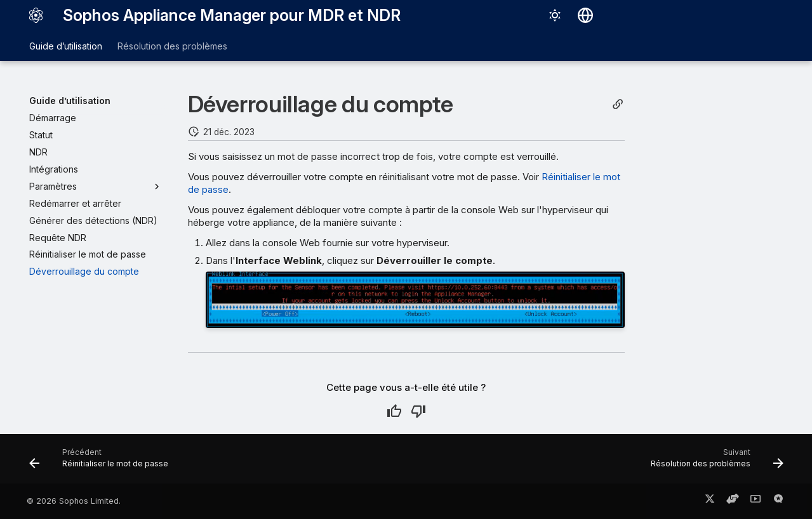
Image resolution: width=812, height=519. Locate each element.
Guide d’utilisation (66, 46)
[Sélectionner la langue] (585, 15)
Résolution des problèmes (172, 46)
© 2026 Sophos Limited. (74, 501)
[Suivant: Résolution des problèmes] (713, 463)
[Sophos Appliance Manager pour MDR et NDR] (36, 15)
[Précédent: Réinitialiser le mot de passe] (102, 463)
